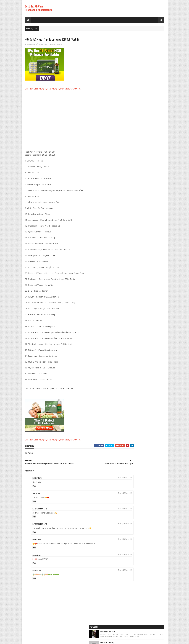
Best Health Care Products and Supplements (47, 641)
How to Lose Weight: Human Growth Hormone (149, 71)
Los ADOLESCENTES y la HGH (143, 101)
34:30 (35, 560)
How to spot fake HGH (141, 44)
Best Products (129, 220)
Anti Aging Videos (130, 215)
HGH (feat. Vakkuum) (141, 57)
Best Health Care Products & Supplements (38, 8)
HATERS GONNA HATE (40, 510)
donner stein (37, 541)
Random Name (37, 479)
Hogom (75, 641)
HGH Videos (57, 45)
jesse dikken (37, 556)
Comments (154, 194)
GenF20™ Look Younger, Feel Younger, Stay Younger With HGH (53, 89)
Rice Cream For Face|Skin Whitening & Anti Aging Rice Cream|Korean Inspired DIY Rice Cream (148, 87)
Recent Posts (133, 194)
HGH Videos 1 (129, 229)
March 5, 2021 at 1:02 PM (109, 479)
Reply (34, 487)
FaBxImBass (37, 572)
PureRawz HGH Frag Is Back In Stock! (147, 164)
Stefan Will (36, 495)
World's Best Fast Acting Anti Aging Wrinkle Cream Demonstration (148, 149)
